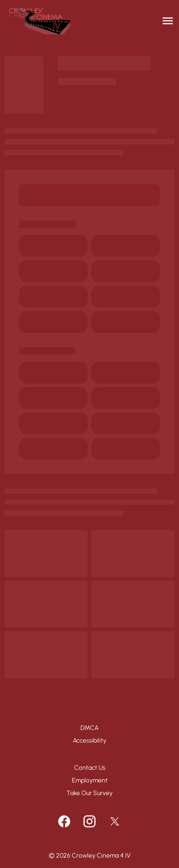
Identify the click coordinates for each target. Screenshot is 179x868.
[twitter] (115, 821)
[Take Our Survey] (89, 793)
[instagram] (89, 821)
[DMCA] (89, 728)
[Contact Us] (90, 768)
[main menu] (168, 21)
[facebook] (64, 821)
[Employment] (90, 781)
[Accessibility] (89, 741)
